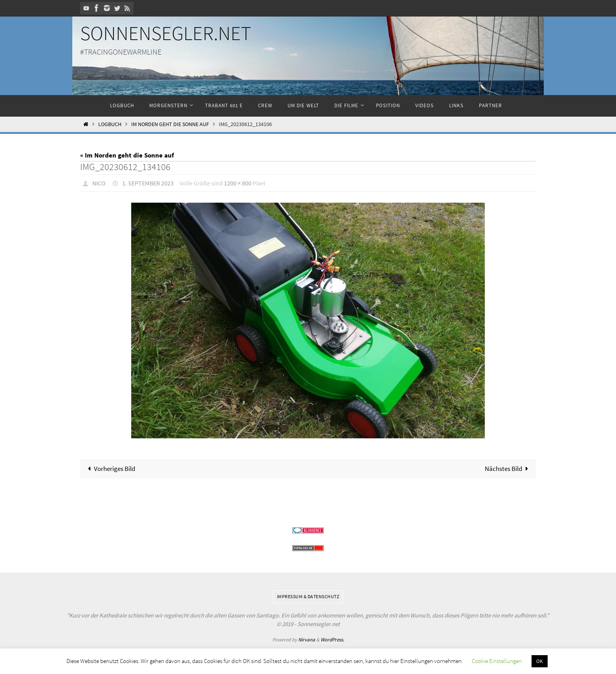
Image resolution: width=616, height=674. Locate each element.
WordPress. (332, 640)
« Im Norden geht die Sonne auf (127, 155)
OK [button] (540, 661)
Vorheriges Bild (110, 469)
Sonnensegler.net (166, 33)
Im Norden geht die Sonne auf (170, 124)
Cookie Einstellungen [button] (497, 661)
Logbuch (110, 124)
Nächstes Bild (508, 469)
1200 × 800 (238, 183)
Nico (99, 183)
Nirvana (307, 640)
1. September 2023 (148, 183)
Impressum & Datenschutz (308, 596)
